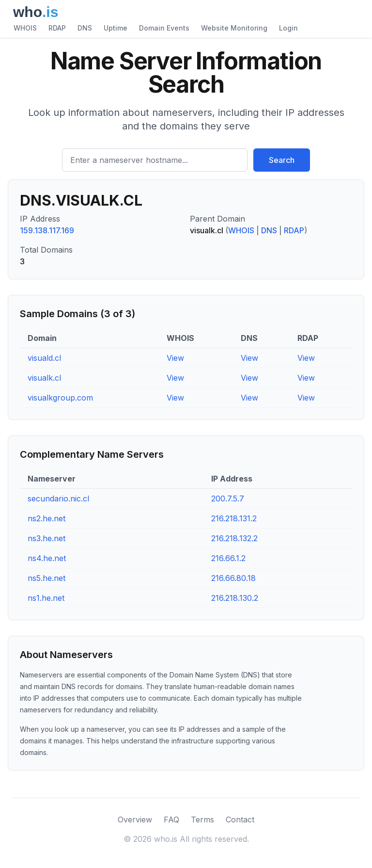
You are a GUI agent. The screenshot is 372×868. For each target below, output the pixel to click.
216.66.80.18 (233, 578)
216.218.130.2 (235, 598)
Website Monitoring (234, 28)
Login (288, 28)
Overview (135, 820)
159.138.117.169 (47, 230)
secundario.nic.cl (58, 498)
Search (282, 160)
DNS (85, 28)
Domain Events (164, 28)
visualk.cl (44, 378)
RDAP (57, 28)
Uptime (116, 28)
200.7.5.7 (228, 498)
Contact (240, 820)
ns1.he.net (46, 598)
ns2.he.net (46, 518)
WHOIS (25, 28)
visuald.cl (44, 358)
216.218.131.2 (234, 518)
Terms (202, 820)
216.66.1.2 (228, 558)
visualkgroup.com (60, 398)
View (175, 358)
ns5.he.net (46, 578)
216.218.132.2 (234, 538)
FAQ (171, 820)
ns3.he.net (46, 538)
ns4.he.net (47, 558)
